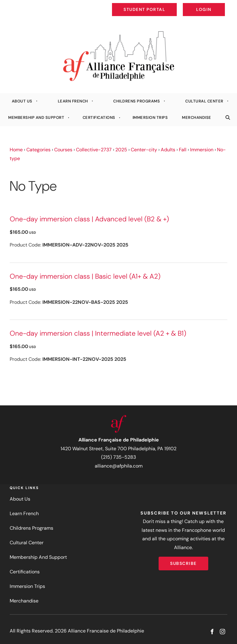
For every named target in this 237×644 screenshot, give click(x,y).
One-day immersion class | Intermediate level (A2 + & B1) (98, 333)
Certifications (99, 117)
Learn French (73, 101)
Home (16, 150)
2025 (121, 150)
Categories (38, 150)
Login (220, 5)
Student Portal (158, 5)
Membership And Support (36, 117)
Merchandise (197, 117)
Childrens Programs (137, 101)
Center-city (144, 150)
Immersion (202, 150)
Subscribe (183, 561)
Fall (183, 150)
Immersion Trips (150, 117)
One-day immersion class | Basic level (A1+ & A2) (85, 276)
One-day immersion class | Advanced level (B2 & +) (89, 219)
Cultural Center (204, 101)
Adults (168, 150)
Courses (63, 150)
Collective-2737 (94, 150)
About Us (22, 101)
